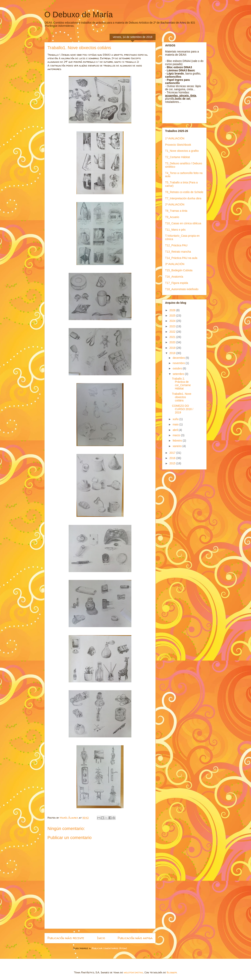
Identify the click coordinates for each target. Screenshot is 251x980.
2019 (173, 348)
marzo (177, 435)
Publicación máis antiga (135, 938)
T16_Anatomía (174, 277)
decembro (179, 358)
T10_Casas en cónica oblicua (183, 223)
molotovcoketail (134, 972)
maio (176, 424)
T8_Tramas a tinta (176, 211)
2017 (173, 453)
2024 (173, 321)
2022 (173, 332)
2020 (173, 342)
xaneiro (177, 446)
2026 (173, 310)
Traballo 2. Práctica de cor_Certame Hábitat (181, 384)
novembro (179, 363)
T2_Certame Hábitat (177, 157)
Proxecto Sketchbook (178, 145)
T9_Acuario (172, 217)
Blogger (172, 972)
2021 (173, 337)
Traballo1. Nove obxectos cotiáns (182, 397)
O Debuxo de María (79, 15)
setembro (179, 374)
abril (176, 430)
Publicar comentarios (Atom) (109, 948)
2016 (173, 458)
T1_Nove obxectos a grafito (182, 151)
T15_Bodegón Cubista (179, 270)
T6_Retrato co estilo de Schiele (184, 192)
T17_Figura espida (177, 283)
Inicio (101, 938)
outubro (178, 368)
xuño (176, 419)
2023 (173, 326)
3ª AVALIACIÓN (175, 264)
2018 (173, 353)
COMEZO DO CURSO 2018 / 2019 (183, 409)
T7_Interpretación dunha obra (183, 198)
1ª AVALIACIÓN (175, 138)
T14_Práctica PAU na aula (181, 258)
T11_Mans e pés (175, 230)
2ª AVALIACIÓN (175, 204)
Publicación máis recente (66, 938)
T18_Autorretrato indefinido (182, 289)
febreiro (178, 441)
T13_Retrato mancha (178, 252)
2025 (173, 316)
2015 (173, 463)
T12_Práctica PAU (176, 245)
